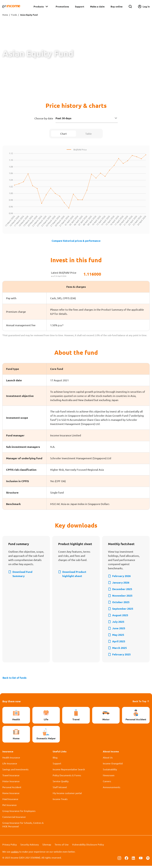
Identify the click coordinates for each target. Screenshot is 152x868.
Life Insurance (10, 766)
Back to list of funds (15, 680)
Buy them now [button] (12, 703)
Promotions (62, 6)
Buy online (117, 6)
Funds (14, 15)
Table (88, 134)
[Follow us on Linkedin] (134, 860)
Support (80, 6)
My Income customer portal (67, 795)
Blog (55, 760)
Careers (107, 783)
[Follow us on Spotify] (148, 860)
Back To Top (141, 703)
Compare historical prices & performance (76, 242)
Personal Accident (12, 789)
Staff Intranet (60, 789)
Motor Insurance (11, 783)
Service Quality (61, 783)
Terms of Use (62, 847)
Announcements (112, 789)
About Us (108, 760)
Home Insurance (11, 795)
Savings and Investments (15, 771)
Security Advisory (30, 847)
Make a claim (97, 6)
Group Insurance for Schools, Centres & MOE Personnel (23, 827)
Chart (64, 134)
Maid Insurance (10, 801)
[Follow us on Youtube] (141, 860)
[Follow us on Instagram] (119, 860)
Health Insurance (11, 760)
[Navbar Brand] (11, 7)
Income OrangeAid (113, 766)
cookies (15, 854)
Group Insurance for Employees (19, 813)
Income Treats (60, 801)
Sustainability (110, 771)
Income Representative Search (69, 771)
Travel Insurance (11, 777)
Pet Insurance (9, 807)
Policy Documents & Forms (67, 777)
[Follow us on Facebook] (126, 860)
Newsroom (109, 777)
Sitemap (47, 847)
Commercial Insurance (14, 819)
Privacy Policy (10, 847)
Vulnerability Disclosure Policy (88, 847)
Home (5, 15)
